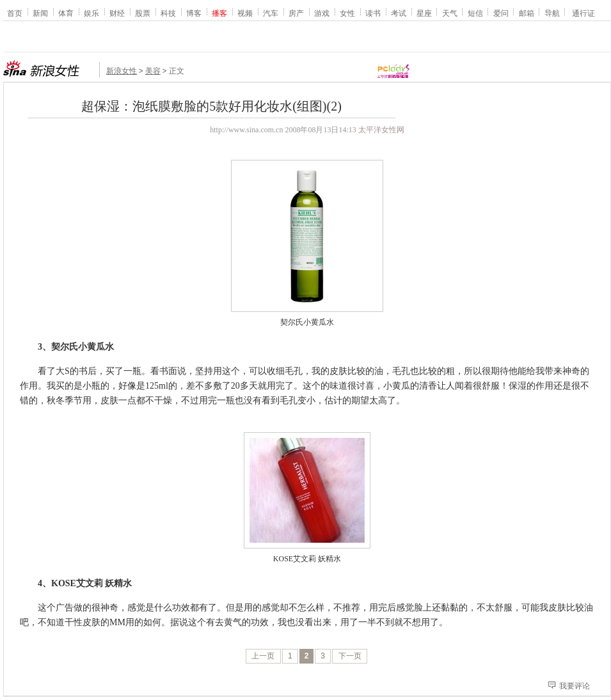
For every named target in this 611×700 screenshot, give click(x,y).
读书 (373, 13)
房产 (296, 13)
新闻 (40, 13)
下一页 (350, 656)
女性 (347, 13)
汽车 (271, 13)
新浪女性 (122, 71)
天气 (450, 13)
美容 (153, 71)
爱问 (501, 13)
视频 (245, 13)
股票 (143, 13)
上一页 (263, 656)
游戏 (322, 13)
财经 (117, 13)
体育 (66, 13)
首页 (15, 13)
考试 (399, 13)
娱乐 (91, 13)
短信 (475, 13)
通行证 (583, 13)
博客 (194, 13)
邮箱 (527, 13)
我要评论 (575, 686)
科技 (168, 13)
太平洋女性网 (381, 130)
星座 (424, 13)
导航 (552, 13)
